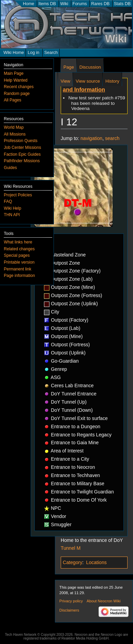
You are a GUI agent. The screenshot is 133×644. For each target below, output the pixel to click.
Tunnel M (71, 548)
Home (28, 4)
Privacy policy (71, 601)
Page (69, 67)
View (65, 81)
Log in (33, 53)
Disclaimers (69, 610)
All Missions (15, 134)
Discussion (90, 67)
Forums (80, 4)
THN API (12, 215)
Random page (17, 94)
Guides (10, 168)
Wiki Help (12, 208)
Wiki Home (14, 53)
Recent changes (19, 87)
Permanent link (17, 269)
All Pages (12, 100)
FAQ (8, 201)
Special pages (17, 255)
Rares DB (100, 4)
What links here (18, 242)
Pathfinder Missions (22, 161)
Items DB (47, 4)
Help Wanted (16, 80)
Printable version (19, 262)
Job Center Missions (22, 148)
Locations (97, 562)
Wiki (64, 4)
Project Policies (18, 195)
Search (51, 53)
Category (72, 562)
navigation (91, 138)
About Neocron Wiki (104, 601)
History (112, 81)
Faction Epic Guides (22, 154)
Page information (19, 276)
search (112, 138)
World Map (14, 127)
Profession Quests (21, 141)
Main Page (14, 73)
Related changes (19, 249)
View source (88, 81)
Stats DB (122, 4)
